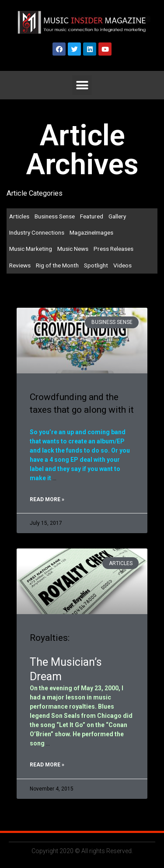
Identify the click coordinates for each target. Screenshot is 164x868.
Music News (73, 249)
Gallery (117, 216)
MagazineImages (91, 232)
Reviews (20, 265)
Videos (122, 265)
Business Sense (55, 216)
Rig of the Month (57, 265)
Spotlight (96, 265)
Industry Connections (37, 232)
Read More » (47, 499)
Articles (19, 216)
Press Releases (113, 249)
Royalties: (50, 638)
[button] (82, 85)
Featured (92, 216)
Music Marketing (31, 249)
